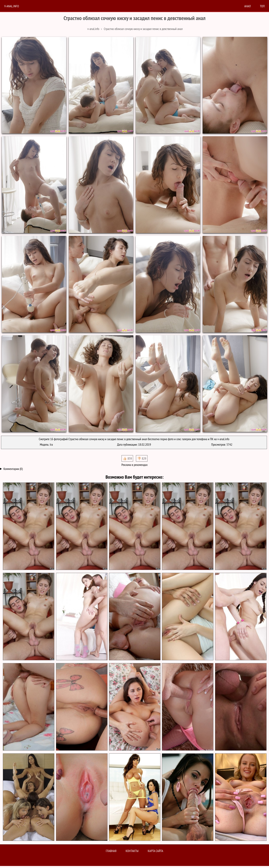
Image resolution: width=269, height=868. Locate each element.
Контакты (132, 851)
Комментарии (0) (13, 469)
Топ (262, 6)
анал (247, 6)
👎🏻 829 (142, 458)
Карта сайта (155, 851)
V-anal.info (12, 6)
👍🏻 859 (127, 458)
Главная (111, 851)
